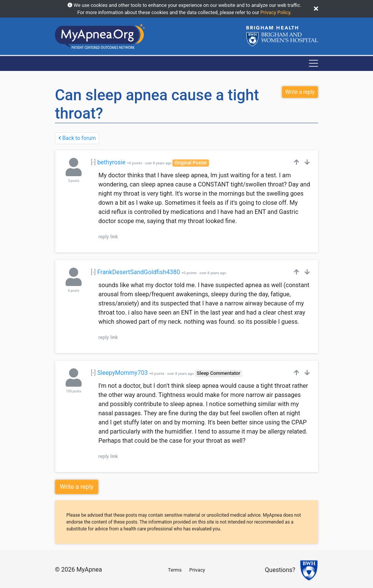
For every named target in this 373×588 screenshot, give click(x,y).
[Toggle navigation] (314, 63)
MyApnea (89, 570)
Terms (175, 570)
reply (104, 237)
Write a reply (77, 487)
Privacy (197, 570)
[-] (93, 162)
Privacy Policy (275, 12)
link (114, 237)
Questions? (280, 570)
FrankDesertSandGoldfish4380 (139, 272)
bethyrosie (111, 162)
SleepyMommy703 (123, 373)
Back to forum (77, 138)
